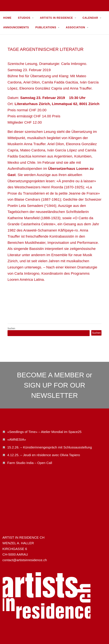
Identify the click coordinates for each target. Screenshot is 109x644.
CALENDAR (90, 18)
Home (7, 18)
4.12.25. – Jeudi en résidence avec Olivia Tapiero (44, 455)
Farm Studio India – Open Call (30, 463)
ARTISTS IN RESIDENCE (57, 18)
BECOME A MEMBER (51, 375)
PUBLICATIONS (46, 27)
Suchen (11, 328)
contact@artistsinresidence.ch (25, 560)
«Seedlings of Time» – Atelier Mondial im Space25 (44, 432)
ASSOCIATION (75, 27)
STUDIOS (24, 18)
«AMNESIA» (17, 439)
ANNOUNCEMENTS (16, 27)
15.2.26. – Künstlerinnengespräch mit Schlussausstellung (50, 447)
